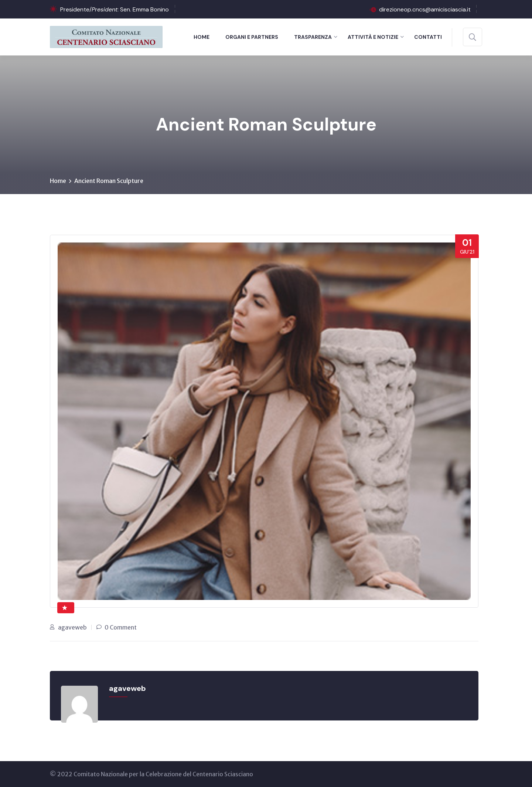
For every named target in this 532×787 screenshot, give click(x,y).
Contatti (428, 37)
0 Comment (121, 627)
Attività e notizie (373, 37)
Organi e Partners (252, 37)
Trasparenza (313, 37)
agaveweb (72, 627)
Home (202, 37)
